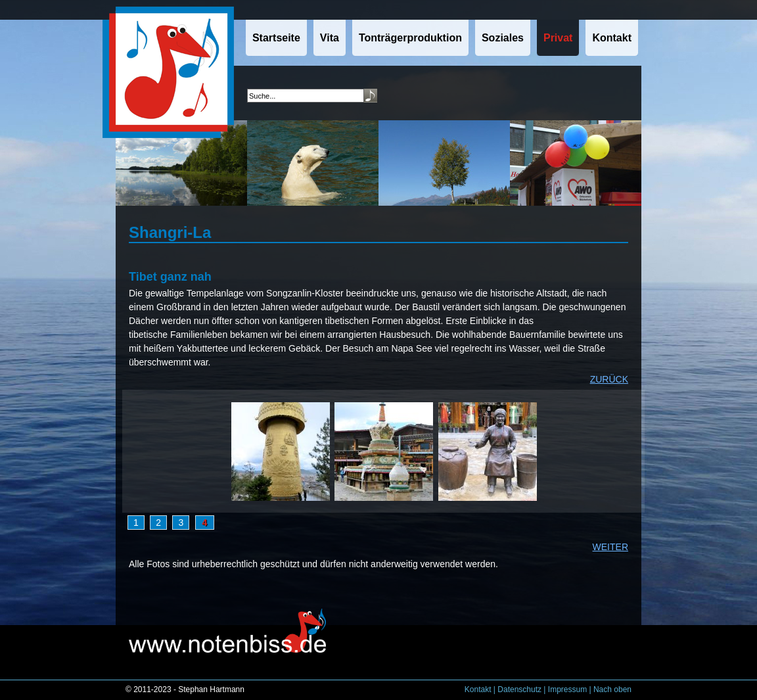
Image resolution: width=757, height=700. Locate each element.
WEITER (610, 547)
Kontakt (478, 689)
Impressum (567, 689)
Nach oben (612, 689)
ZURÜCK (609, 379)
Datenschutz (519, 689)
